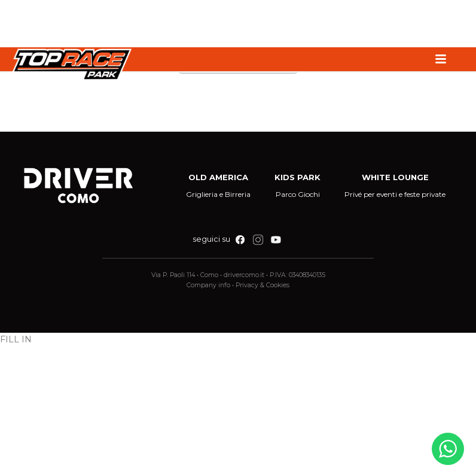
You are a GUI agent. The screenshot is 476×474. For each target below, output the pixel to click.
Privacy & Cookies (263, 285)
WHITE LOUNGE (395, 177)
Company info (208, 285)
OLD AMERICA (218, 177)
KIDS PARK (297, 177)
